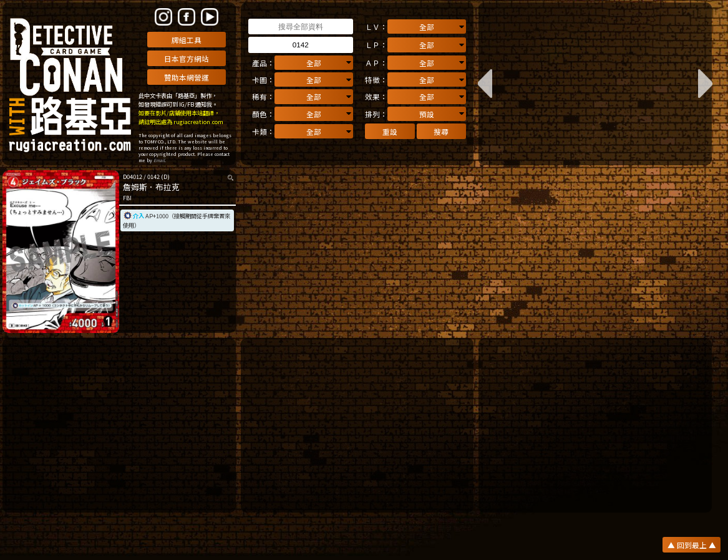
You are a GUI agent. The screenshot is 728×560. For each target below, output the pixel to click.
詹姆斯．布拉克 (151, 187)
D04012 (133, 176)
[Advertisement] (119, 425)
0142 (153, 176)
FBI (127, 198)
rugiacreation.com (198, 122)
